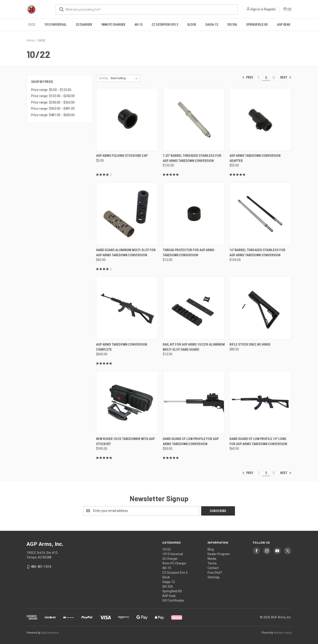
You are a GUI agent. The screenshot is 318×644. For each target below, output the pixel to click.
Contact (213, 568)
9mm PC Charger (113, 25)
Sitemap (214, 577)
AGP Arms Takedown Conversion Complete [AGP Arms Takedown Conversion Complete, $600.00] (122, 347)
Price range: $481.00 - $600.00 (53, 115)
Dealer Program (219, 554)
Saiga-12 (212, 25)
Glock (192, 25)
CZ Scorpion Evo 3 (165, 25)
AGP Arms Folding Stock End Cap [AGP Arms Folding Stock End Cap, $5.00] (122, 156)
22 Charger (84, 25)
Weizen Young (283, 633)
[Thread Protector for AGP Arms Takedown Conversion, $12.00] (194, 214)
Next (286, 77)
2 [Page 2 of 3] (266, 78)
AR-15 (138, 25)
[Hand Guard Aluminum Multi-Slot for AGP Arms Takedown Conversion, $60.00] (127, 214)
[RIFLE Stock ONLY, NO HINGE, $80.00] (260, 308)
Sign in (255, 9)
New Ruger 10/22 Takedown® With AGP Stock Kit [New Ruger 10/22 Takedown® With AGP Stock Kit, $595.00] (125, 441)
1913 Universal (55, 25)
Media (212, 558)
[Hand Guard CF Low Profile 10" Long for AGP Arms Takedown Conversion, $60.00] (260, 402)
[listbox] (125, 78)
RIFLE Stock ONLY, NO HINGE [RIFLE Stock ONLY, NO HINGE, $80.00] (250, 344)
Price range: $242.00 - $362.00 (53, 102)
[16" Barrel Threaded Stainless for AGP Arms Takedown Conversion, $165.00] (260, 214)
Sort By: (104, 78)
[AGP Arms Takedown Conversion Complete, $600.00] (127, 308)
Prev (248, 77)
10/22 (31, 25)
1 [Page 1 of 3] (259, 78)
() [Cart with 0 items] (287, 9)
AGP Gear (284, 25)
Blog (211, 549)
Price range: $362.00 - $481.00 (53, 109)
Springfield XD (257, 25)
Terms (212, 563)
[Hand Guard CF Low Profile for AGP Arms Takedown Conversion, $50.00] (194, 402)
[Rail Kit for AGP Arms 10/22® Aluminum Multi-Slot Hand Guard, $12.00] (194, 308)
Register (270, 9)
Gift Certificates (173, 600)
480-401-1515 (41, 566)
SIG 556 (232, 25)
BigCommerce (50, 633)
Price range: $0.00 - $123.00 (51, 90)
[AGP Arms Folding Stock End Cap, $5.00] (127, 119)
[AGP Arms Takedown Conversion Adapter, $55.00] (260, 119)
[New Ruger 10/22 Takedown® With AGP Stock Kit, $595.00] (127, 402)
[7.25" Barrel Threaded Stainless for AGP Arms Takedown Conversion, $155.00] (194, 119)
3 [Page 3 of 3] (274, 78)
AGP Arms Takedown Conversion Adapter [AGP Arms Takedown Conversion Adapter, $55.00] (255, 158)
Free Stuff (215, 572)
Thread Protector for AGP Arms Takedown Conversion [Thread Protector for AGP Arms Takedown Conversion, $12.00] (189, 253)
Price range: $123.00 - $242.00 (53, 96)
